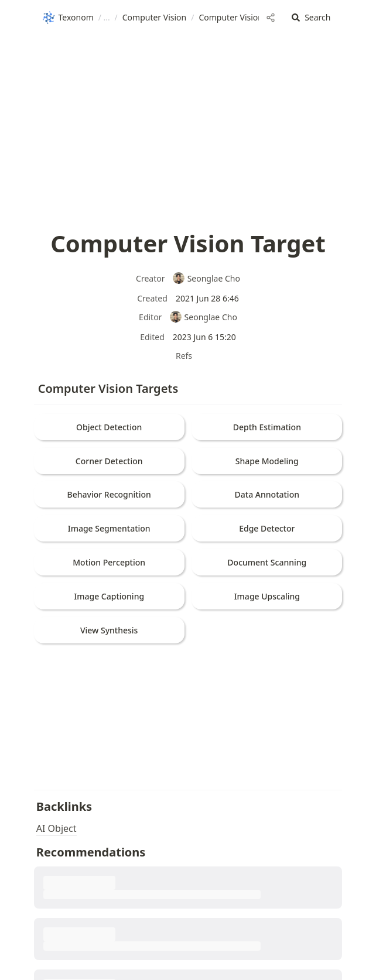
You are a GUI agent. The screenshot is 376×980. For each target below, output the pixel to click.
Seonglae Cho (206, 278)
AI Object (57, 828)
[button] (311, 18)
